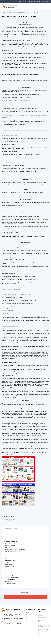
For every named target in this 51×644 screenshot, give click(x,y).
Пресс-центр (29, 625)
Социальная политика (10, 555)
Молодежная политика (10, 561)
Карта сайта (41, 635)
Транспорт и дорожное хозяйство (12, 578)
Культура (7, 563)
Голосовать (26, 597)
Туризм (5, 539)
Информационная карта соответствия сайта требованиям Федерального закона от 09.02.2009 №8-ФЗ (44, 620)
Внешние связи (8, 581)
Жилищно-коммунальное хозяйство (13, 553)
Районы (28, 615)
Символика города (8, 533)
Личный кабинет (30, 627)
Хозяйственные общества (10, 576)
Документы (29, 623)
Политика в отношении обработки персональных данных (17, 585)
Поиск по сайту (30, 629)
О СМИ (39, 633)
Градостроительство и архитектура (12, 551)
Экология (7, 570)
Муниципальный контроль (11, 583)
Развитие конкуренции (10, 579)
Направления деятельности (19, 12)
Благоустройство (9, 574)
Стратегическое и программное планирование (15, 549)
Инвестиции (8, 547)
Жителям (28, 619)
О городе (9, 12)
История (6, 536)
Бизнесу (28, 621)
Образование (8, 559)
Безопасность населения (33, 12)
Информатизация (9, 564)
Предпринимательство (10, 546)
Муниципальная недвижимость (12, 557)
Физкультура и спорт (9, 566)
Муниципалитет (30, 617)
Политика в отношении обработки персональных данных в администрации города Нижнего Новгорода (44, 628)
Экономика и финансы (10, 544)
